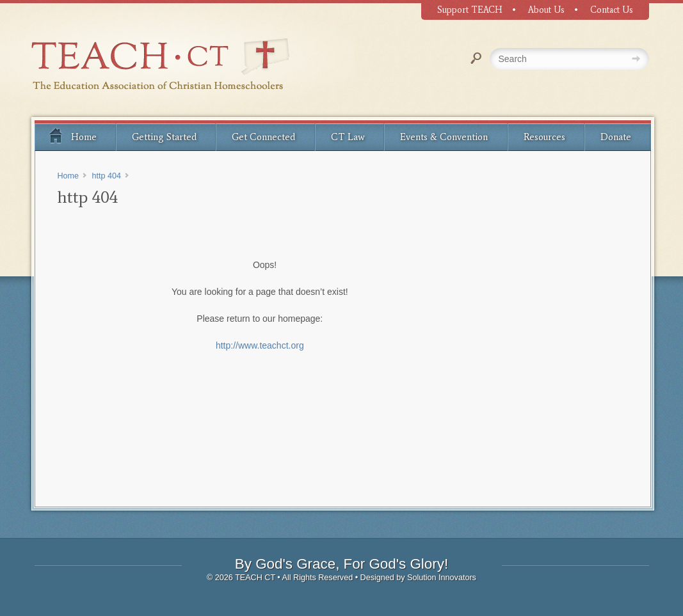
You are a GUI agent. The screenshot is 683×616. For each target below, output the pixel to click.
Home (72, 135)
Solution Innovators (442, 578)
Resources (544, 137)
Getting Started (164, 137)
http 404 (107, 176)
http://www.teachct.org (260, 345)
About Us (546, 10)
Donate (616, 137)
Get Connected (263, 137)
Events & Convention (444, 137)
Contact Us (612, 10)
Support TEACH (470, 10)
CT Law (348, 137)
